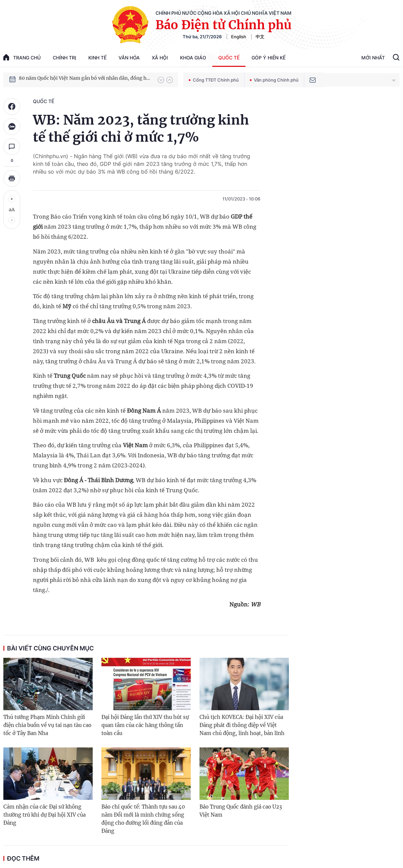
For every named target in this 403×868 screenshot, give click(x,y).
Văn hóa (129, 58)
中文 (260, 37)
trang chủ (22, 57)
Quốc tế (229, 58)
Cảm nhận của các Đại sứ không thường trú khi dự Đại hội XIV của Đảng (44, 815)
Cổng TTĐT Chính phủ (214, 80)
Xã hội (160, 58)
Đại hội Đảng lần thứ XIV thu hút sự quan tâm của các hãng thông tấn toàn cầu (145, 725)
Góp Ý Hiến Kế (268, 58)
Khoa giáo (193, 58)
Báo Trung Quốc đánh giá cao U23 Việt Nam (241, 811)
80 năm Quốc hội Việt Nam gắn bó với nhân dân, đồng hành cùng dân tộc (85, 80)
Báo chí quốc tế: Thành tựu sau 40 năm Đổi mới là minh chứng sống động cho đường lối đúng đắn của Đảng (143, 819)
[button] (161, 80)
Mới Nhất (373, 58)
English (239, 37)
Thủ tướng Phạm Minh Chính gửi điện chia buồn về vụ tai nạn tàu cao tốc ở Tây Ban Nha (47, 725)
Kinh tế (97, 58)
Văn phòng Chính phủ (274, 80)
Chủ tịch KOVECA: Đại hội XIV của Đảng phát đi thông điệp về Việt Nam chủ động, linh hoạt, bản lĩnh (242, 725)
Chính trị (64, 58)
